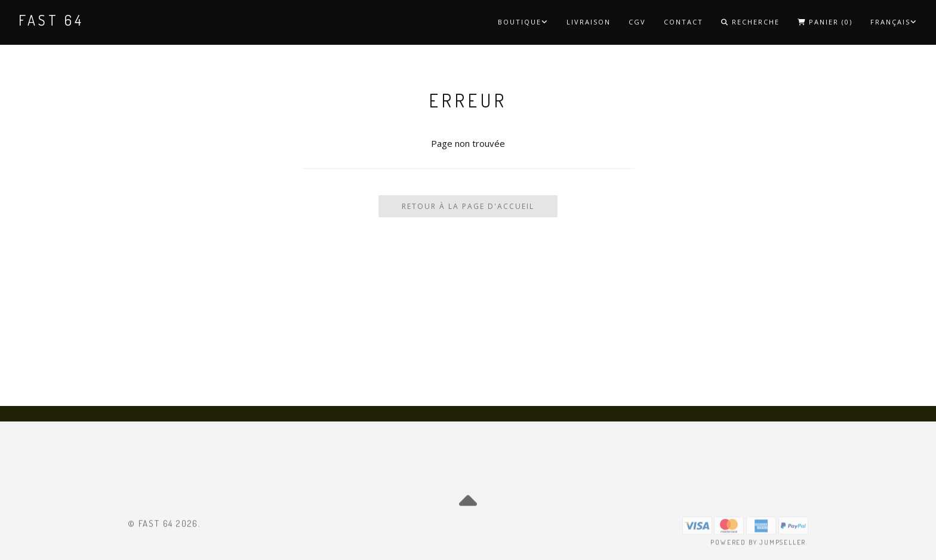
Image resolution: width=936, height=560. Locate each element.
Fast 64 (51, 20)
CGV (637, 22)
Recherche (750, 22)
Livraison (589, 22)
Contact (683, 22)
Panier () (825, 22)
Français (894, 22)
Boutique (523, 22)
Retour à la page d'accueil (468, 206)
